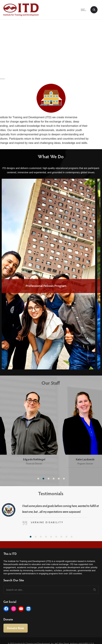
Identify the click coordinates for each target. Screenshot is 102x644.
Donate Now (16, 628)
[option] (51, 274)
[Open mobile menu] (84, 10)
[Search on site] (51, 590)
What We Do (48, 156)
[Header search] (94, 10)
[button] (38, 479)
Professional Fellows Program (51, 286)
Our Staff (48, 383)
